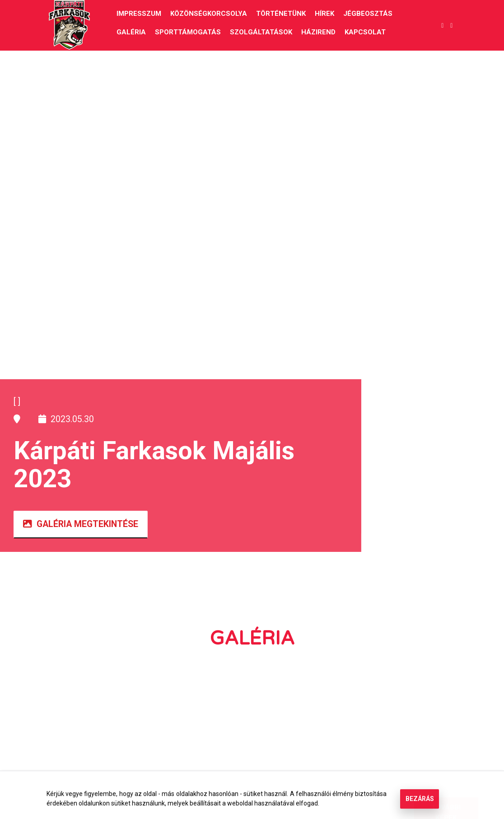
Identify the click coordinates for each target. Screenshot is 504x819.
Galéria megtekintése (81, 524)
